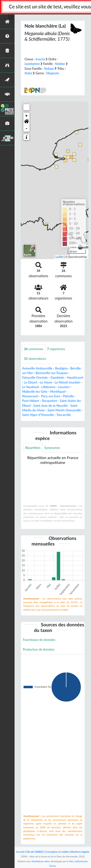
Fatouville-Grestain (35, 377)
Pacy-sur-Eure (51, 396)
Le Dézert (31, 382)
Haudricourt (75, 377)
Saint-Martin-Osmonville (64, 410)
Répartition (33, 448)
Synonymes (52, 448)
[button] (26, 122)
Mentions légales (80, 852)
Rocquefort (50, 401)
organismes (56, 349)
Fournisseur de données (39, 640)
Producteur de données (39, 649)
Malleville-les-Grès (35, 392)
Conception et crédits (57, 852)
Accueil (20, 852)
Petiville (68, 396)
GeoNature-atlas (41, 861)
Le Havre (46, 382)
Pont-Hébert (31, 401)
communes (34, 349)
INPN (54, 506)
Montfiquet (58, 392)
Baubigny (61, 368)
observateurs (35, 359)
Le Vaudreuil (30, 387)
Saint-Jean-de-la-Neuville (51, 406)
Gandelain (57, 377)
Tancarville (64, 415)
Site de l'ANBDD (35, 852)
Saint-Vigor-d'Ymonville (38, 415)
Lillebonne (49, 387)
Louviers (64, 387)
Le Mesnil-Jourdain (68, 382)
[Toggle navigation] (11, 17)
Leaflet (60, 257)
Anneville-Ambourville (37, 368)
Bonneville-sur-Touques (52, 373)
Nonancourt (30, 396)
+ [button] (27, 116)
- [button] (27, 129)
